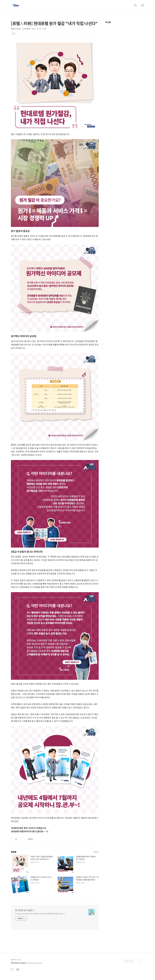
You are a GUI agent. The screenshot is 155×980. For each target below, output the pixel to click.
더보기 (96, 852)
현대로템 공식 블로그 (25, 910)
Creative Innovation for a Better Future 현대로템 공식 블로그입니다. (40, 913)
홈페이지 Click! (16, 960)
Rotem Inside (16, 29)
